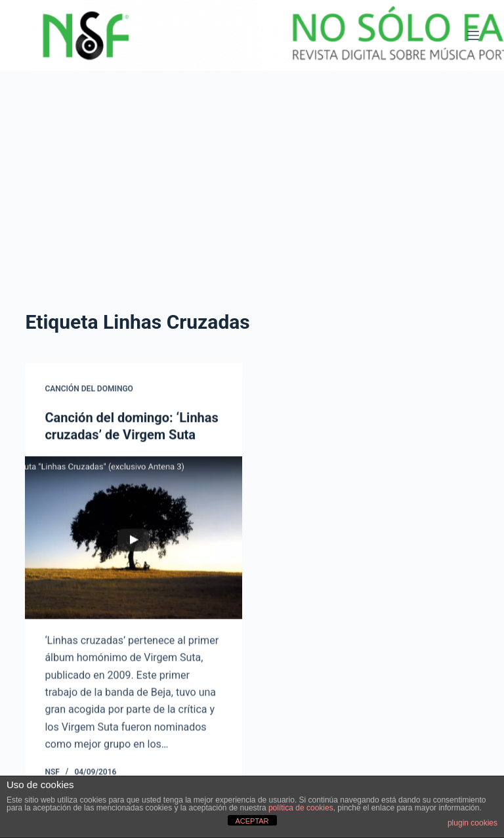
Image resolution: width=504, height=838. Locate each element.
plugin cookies (472, 823)
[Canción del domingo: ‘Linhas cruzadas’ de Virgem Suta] (134, 538)
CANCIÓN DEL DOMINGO (89, 389)
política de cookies (301, 808)
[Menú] (473, 35)
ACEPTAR (252, 821)
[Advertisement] (252, 169)
